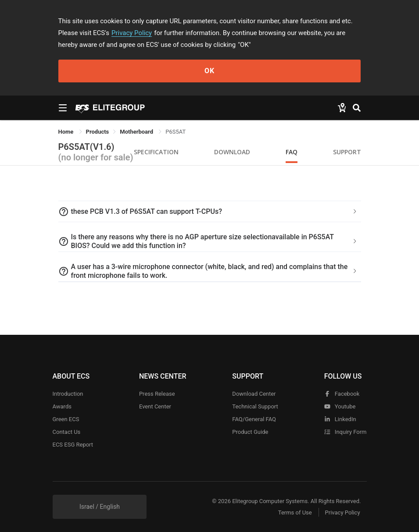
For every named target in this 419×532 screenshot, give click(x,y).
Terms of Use (295, 512)
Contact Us (67, 432)
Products (98, 132)
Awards (62, 406)
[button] (210, 212)
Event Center (155, 406)
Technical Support (255, 406)
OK (209, 71)
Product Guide (250, 432)
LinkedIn (340, 419)
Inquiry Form (346, 432)
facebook (342, 394)
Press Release (157, 394)
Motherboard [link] (137, 132)
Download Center (254, 394)
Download (232, 152)
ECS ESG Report (73, 445)
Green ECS (66, 419)
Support (347, 152)
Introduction (68, 394)
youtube (340, 406)
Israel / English (100, 507)
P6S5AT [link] (175, 132)
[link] (98, 132)
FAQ (292, 152)
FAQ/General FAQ (254, 419)
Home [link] (67, 132)
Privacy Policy (132, 33)
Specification (156, 152)
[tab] (210, 212)
